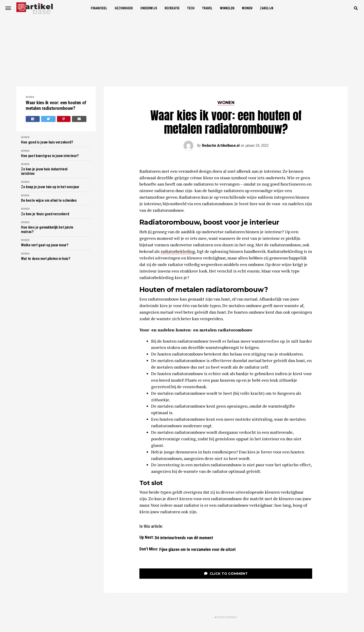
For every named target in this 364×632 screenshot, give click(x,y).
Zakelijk (267, 8)
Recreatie (172, 8)
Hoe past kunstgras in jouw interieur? (50, 156)
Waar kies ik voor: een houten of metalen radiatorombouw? (56, 106)
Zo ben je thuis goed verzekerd (45, 214)
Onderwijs (149, 8)
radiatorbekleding (178, 251)
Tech (191, 8)
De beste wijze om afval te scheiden (49, 201)
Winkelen (227, 8)
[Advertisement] (182, 51)
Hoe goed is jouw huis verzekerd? (47, 142)
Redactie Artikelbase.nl (221, 145)
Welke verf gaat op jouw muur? (45, 245)
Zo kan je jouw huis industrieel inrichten (44, 171)
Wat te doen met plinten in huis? (46, 259)
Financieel (99, 8)
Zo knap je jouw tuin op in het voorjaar (50, 187)
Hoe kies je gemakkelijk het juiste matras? (47, 230)
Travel (207, 8)
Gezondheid (124, 8)
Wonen (247, 8)
